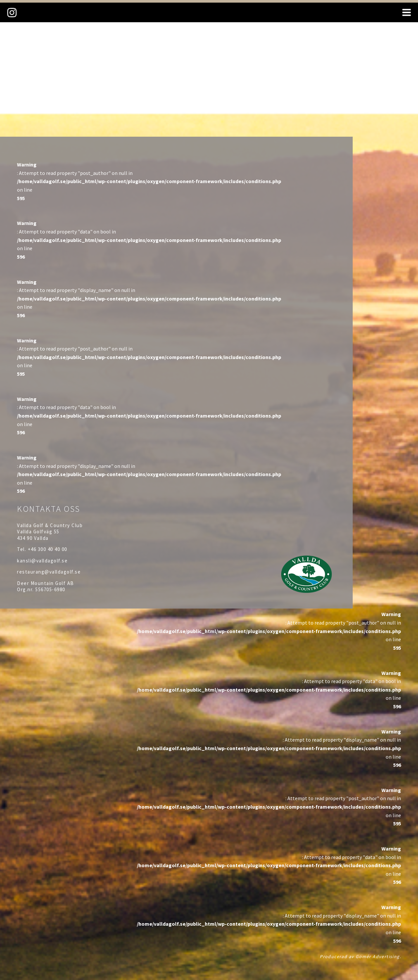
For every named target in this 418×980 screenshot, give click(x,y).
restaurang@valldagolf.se (49, 572)
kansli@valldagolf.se (42, 561)
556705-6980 (50, 589)
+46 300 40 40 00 (48, 549)
